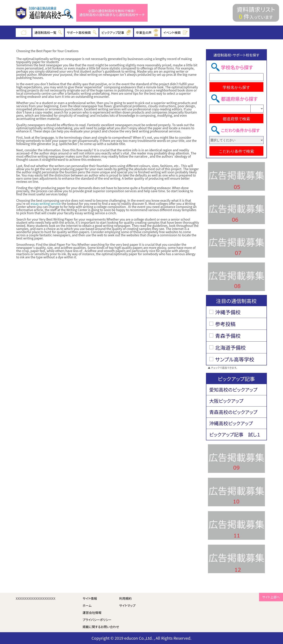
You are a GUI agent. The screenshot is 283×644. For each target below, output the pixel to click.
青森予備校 (228, 336)
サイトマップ (127, 605)
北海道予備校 (231, 347)
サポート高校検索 (82, 32)
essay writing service (46, 203)
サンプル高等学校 (235, 359)
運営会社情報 (92, 613)
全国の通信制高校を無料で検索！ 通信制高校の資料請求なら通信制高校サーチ (112, 13)
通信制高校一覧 (48, 32)
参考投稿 (225, 324)
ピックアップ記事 (116, 32)
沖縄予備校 (228, 312)
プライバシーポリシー (97, 620)
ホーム (87, 605)
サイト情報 (90, 598)
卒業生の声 (147, 33)
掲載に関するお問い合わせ (101, 627)
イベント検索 (175, 32)
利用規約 (125, 598)
